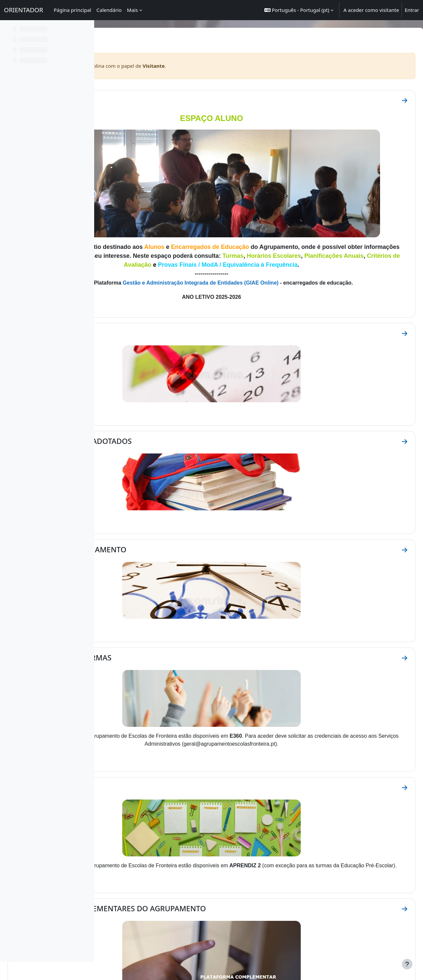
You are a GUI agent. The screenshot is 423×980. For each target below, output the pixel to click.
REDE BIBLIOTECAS (323, 898)
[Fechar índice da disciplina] (7, 30)
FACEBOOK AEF (202, 898)
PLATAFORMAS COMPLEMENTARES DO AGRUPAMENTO (209, 820)
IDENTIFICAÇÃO (141, 100)
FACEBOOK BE (270, 898)
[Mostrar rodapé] (407, 964)
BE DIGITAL (294, 898)
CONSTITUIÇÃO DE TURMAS (162, 594)
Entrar (412, 10)
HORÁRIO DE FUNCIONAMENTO (169, 503)
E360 (182, 898)
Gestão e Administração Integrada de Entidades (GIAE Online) (256, 260)
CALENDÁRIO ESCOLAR (153, 319)
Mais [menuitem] (132, 10)
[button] (299, 10)
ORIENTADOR (23, 10)
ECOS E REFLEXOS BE (237, 898)
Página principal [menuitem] (72, 10)
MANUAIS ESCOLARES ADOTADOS (172, 411)
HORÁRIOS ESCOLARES (153, 707)
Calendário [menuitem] (109, 10)
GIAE (172, 898)
